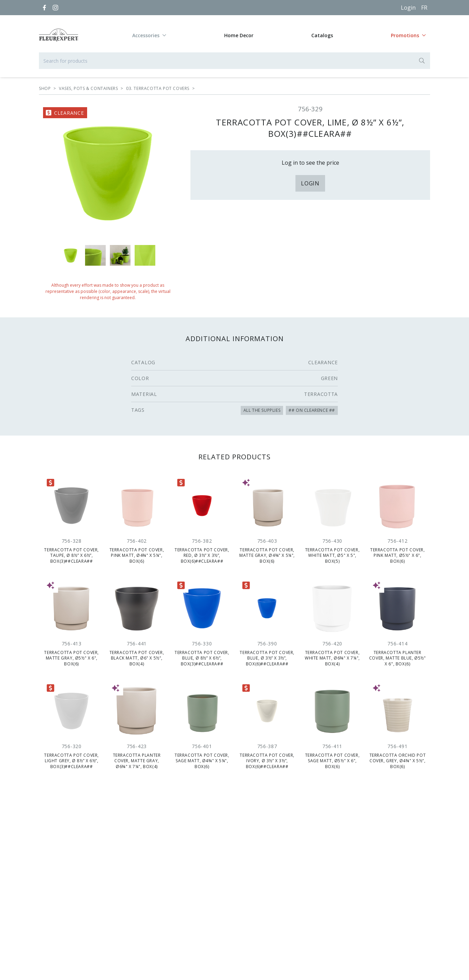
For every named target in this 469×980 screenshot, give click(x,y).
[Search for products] (234, 61)
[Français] (424, 8)
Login (408, 8)
